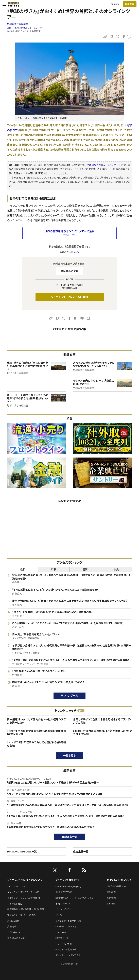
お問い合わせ (14, 932)
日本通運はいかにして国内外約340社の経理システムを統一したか (37, 721)
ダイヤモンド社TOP (116, 886)
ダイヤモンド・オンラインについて (25, 880)
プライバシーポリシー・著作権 (22, 915)
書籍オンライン (63, 904)
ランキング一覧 (70, 696)
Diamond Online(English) (68, 886)
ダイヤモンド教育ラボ (66, 950)
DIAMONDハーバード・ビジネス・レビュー (76, 898)
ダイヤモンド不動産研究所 (68, 921)
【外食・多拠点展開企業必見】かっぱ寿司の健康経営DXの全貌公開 (37, 733)
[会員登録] (130, 4)
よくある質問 (13, 921)
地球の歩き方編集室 (18, 24)
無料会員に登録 (70, 271)
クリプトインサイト (64, 944)
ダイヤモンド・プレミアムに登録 (69, 297)
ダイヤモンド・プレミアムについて (23, 892)
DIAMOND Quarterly (66, 927)
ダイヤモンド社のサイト (68, 880)
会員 (116, 569)
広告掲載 (12, 927)
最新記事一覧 (69, 837)
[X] (55, 871)
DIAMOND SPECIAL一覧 (22, 852)
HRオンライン (62, 938)
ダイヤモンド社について (119, 880)
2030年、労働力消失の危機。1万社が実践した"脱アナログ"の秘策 (102, 733)
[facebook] (69, 871)
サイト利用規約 (15, 904)
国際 (9, 28)
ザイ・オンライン (63, 909)
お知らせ (111, 904)
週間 (85, 569)
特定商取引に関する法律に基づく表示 (26, 909)
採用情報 (111, 898)
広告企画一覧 (81, 852)
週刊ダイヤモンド (64, 892)
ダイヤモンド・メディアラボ (68, 955)
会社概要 (111, 892)
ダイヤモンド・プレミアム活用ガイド (24, 898)
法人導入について (16, 938)
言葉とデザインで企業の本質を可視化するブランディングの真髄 (102, 721)
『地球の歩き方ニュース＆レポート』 (104, 165)
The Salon (61, 932)
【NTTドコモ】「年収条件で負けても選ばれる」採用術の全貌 (37, 744)
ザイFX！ (60, 915)
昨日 (54, 569)
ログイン (115, 4)
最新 (23, 569)
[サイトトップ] (14, 4)
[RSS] (84, 871)
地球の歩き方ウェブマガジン (28, 28)
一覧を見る (70, 756)
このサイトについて (16, 886)
